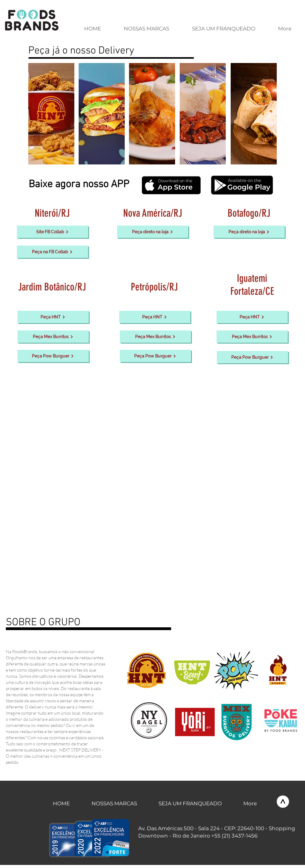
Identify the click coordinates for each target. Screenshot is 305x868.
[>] (283, 802)
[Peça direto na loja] (153, 232)
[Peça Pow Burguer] (53, 356)
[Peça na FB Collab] (53, 252)
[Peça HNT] (53, 317)
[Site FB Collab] (53, 232)
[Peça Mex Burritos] (53, 337)
